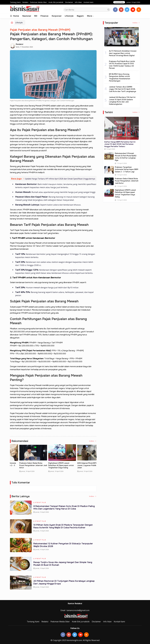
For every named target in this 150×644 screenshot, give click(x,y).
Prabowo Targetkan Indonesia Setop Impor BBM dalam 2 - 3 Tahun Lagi (81, 465)
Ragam (80, 16)
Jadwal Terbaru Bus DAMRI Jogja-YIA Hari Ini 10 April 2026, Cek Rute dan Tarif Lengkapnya (123, 89)
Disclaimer (69, 2)
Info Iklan (78, 2)
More (90, 16)
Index (93, 441)
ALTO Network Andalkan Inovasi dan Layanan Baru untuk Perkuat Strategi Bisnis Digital (123, 53)
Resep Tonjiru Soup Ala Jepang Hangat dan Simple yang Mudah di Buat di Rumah (63, 564)
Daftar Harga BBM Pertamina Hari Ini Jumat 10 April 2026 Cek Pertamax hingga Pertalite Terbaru (23, 467)
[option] (24, 460)
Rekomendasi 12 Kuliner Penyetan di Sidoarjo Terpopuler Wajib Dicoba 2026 (63, 545)
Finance (44, 16)
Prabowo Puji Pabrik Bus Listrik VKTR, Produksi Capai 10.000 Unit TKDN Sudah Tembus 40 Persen (122, 65)
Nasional (27, 16)
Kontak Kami (88, 2)
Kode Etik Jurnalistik (56, 2)
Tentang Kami (15, 2)
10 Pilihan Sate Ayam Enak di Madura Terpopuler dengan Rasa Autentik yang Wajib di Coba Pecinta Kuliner (63, 527)
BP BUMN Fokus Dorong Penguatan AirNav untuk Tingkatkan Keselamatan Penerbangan (120, 78)
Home (14, 16)
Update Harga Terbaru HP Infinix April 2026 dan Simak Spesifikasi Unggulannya (60, 179)
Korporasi (57, 16)
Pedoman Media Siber (38, 2)
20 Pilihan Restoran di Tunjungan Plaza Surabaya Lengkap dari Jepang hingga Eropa (64, 583)
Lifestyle (69, 16)
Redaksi (25, 2)
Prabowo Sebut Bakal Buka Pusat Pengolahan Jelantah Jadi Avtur (127, 181)
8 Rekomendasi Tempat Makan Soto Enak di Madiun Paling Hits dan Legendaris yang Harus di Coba (64, 508)
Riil (36, 16)
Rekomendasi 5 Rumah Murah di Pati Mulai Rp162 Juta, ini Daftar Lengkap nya (52, 465)
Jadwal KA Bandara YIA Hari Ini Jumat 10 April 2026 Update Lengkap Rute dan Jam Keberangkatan (122, 101)
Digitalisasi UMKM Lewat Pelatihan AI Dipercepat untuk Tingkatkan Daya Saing (125, 193)
